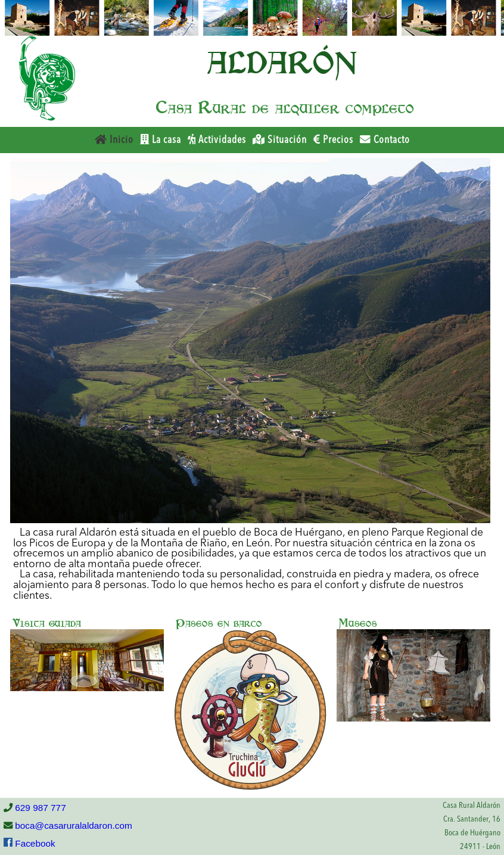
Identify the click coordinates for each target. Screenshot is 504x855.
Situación (280, 140)
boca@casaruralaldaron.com (72, 826)
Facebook (34, 843)
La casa (161, 140)
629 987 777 (39, 808)
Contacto (385, 140)
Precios (333, 140)
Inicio (114, 140)
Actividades (217, 140)
